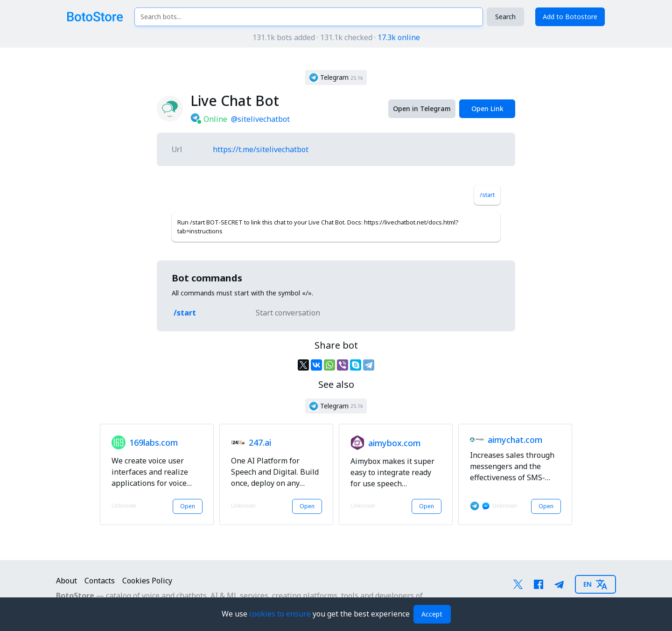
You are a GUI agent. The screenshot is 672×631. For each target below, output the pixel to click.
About (66, 581)
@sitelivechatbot (260, 119)
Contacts (100, 581)
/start (487, 195)
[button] (336, 77)
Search (505, 17)
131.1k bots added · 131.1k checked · (336, 37)
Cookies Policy (147, 581)
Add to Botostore (570, 17)
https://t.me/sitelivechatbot (261, 149)
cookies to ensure (281, 614)
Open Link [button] (487, 109)
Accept (432, 614)
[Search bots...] (309, 17)
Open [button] (188, 506)
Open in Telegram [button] (422, 109)
